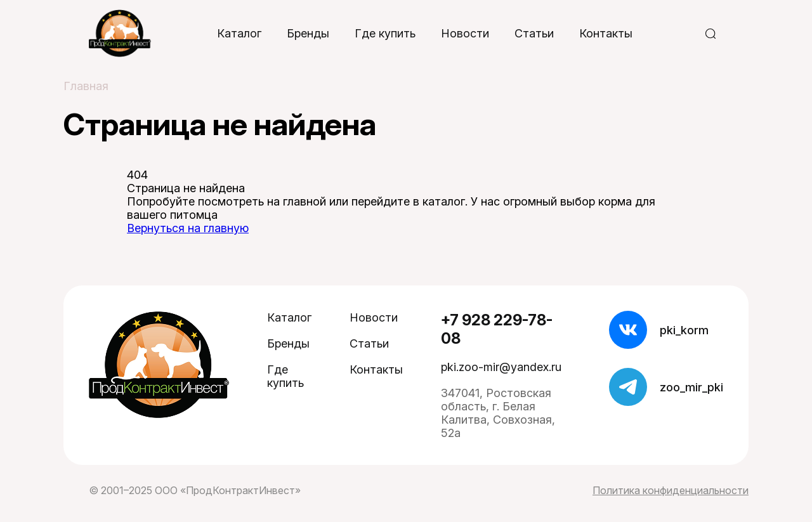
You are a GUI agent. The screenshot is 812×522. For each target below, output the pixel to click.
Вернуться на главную (188, 228)
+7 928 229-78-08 (497, 329)
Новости (465, 33)
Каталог (239, 33)
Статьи (534, 33)
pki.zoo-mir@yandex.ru (501, 367)
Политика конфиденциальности (671, 490)
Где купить (385, 33)
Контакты (606, 33)
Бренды (308, 33)
